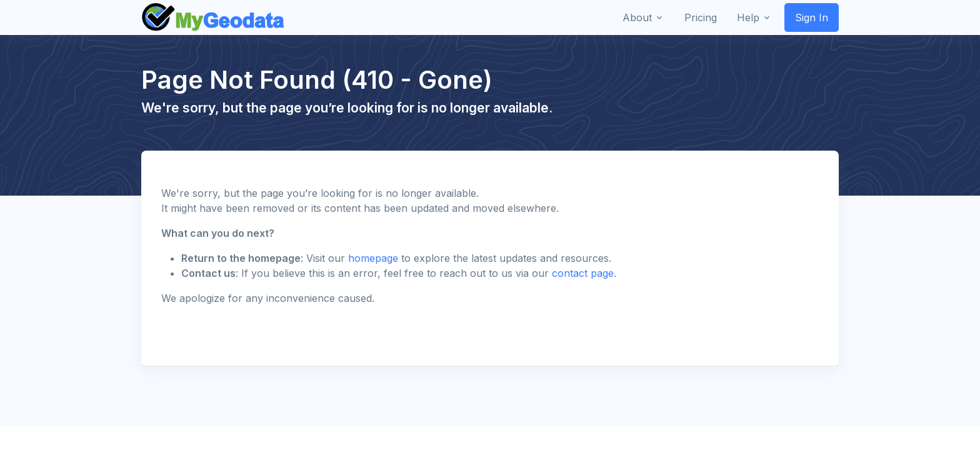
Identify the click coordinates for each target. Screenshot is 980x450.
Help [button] (748, 17)
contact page (583, 273)
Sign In (812, 17)
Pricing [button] (701, 17)
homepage (373, 258)
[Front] (214, 17)
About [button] (637, 17)
